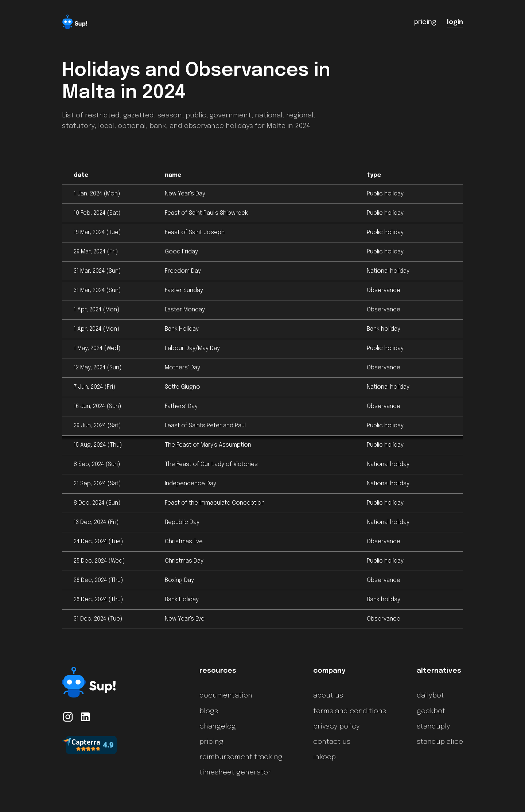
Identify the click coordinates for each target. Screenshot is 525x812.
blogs (209, 711)
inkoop (324, 757)
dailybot (430, 696)
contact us (332, 742)
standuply (433, 727)
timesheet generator (235, 773)
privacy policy (337, 727)
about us (328, 696)
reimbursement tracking (241, 757)
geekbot (431, 711)
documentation (226, 696)
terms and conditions (350, 711)
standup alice (440, 742)
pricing (211, 742)
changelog (218, 727)
